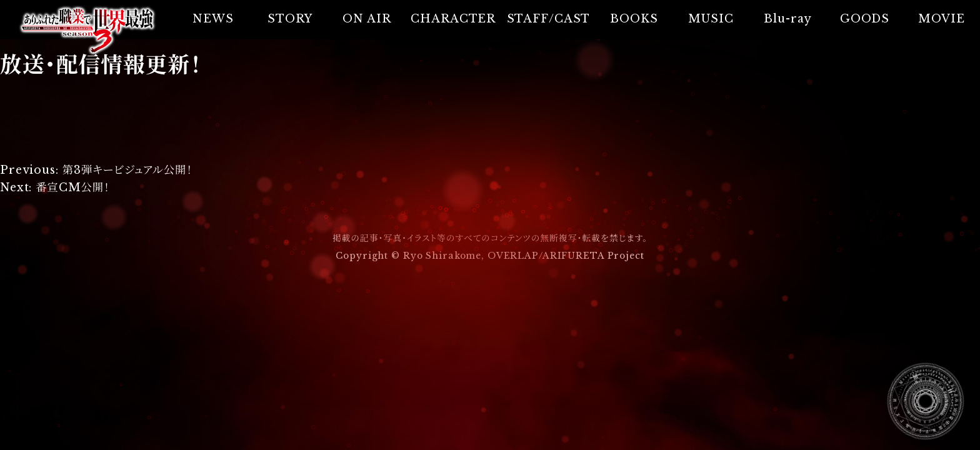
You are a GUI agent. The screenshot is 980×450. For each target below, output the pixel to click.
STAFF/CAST (549, 19)
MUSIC (711, 19)
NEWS (213, 19)
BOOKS (634, 19)
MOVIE (941, 19)
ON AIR (367, 19)
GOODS (865, 19)
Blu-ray (787, 19)
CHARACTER (453, 19)
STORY (290, 19)
